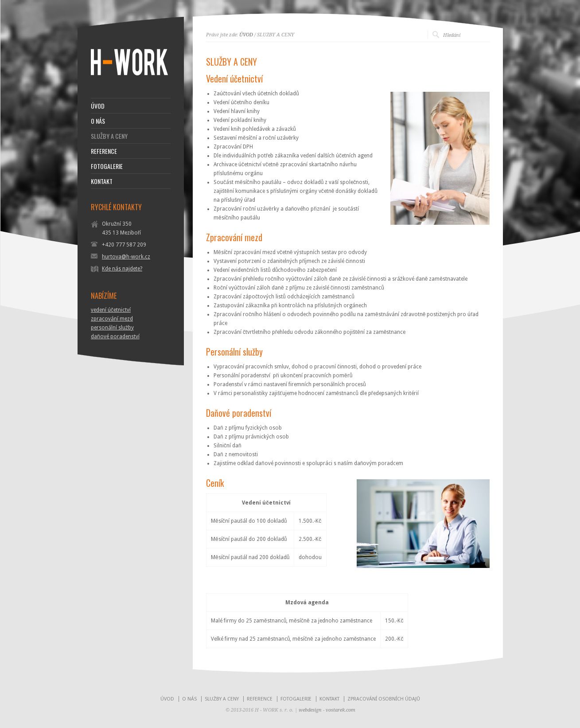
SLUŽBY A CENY (109, 136)
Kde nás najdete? (122, 269)
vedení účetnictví (111, 310)
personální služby (112, 328)
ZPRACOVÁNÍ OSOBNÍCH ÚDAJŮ (384, 699)
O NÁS (98, 121)
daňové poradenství (115, 337)
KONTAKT (102, 181)
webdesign (310, 710)
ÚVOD (246, 35)
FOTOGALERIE (107, 166)
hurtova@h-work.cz (126, 257)
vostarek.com (341, 710)
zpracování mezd (112, 319)
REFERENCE (104, 151)
